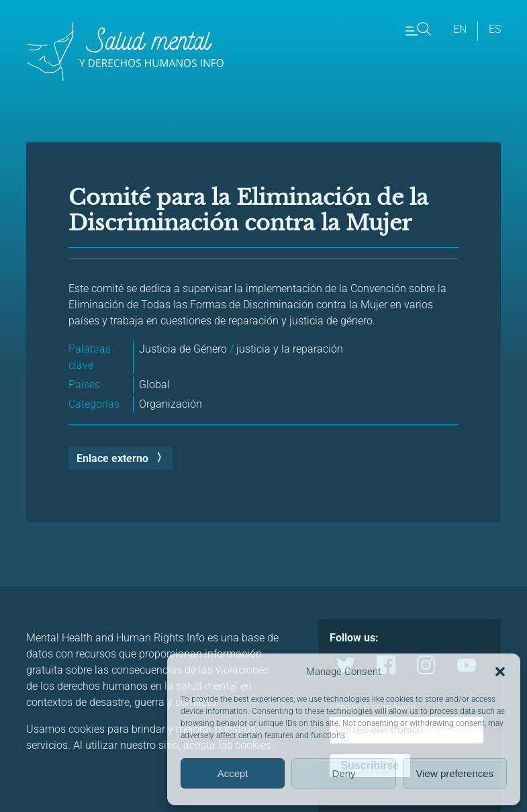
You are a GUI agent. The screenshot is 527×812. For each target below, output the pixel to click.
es (495, 29)
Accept (233, 773)
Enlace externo (112, 458)
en (460, 29)
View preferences (455, 773)
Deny (343, 773)
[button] (500, 672)
